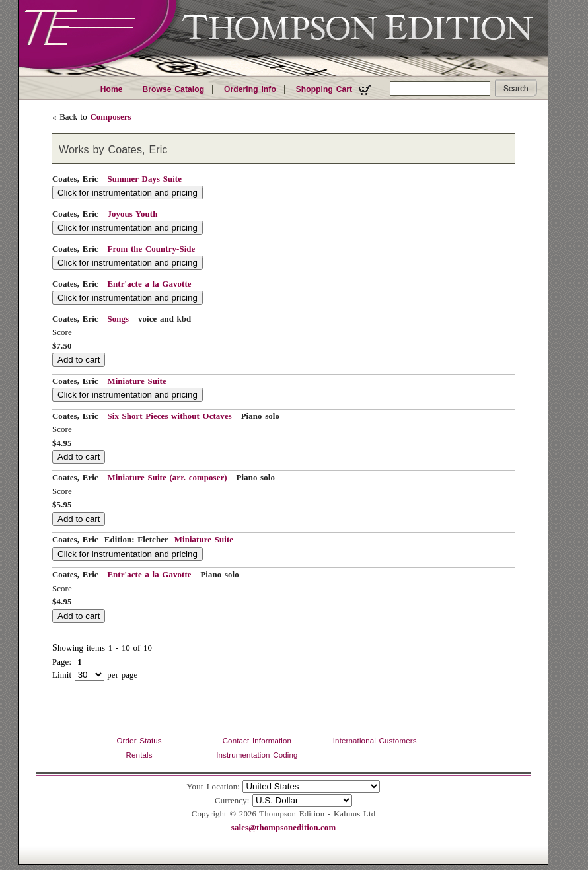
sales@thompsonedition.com (283, 828)
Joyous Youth (132, 214)
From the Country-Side (151, 249)
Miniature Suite (136, 381)
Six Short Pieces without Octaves (169, 416)
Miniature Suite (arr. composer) (167, 478)
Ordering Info (250, 89)
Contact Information (257, 741)
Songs (118, 319)
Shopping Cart (335, 90)
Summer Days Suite (144, 179)
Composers (110, 117)
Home (112, 89)
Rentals (139, 755)
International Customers (375, 741)
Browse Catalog (173, 89)
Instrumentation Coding (257, 755)
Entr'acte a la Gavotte (149, 284)
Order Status (139, 741)
